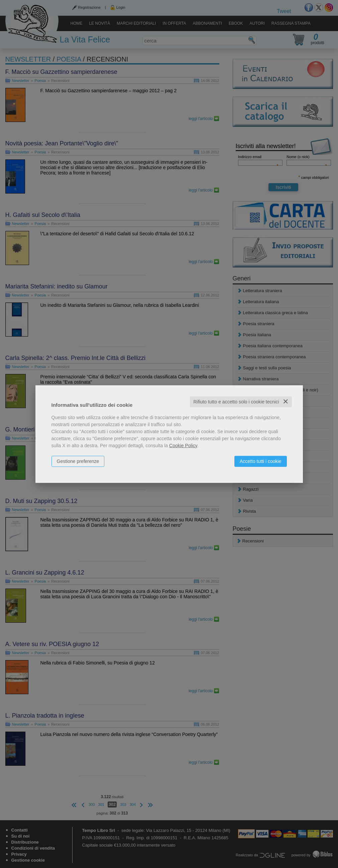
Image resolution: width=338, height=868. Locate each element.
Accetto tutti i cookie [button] (261, 461)
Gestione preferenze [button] (78, 461)
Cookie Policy (183, 446)
